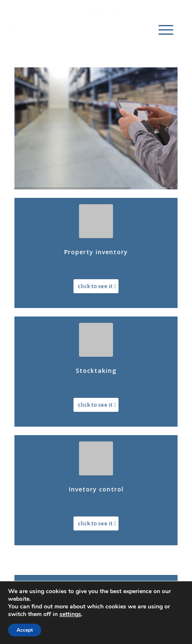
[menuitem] (166, 29)
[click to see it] (96, 286)
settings (70, 614)
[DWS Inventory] (80, 29)
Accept (25, 630)
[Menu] (166, 29)
